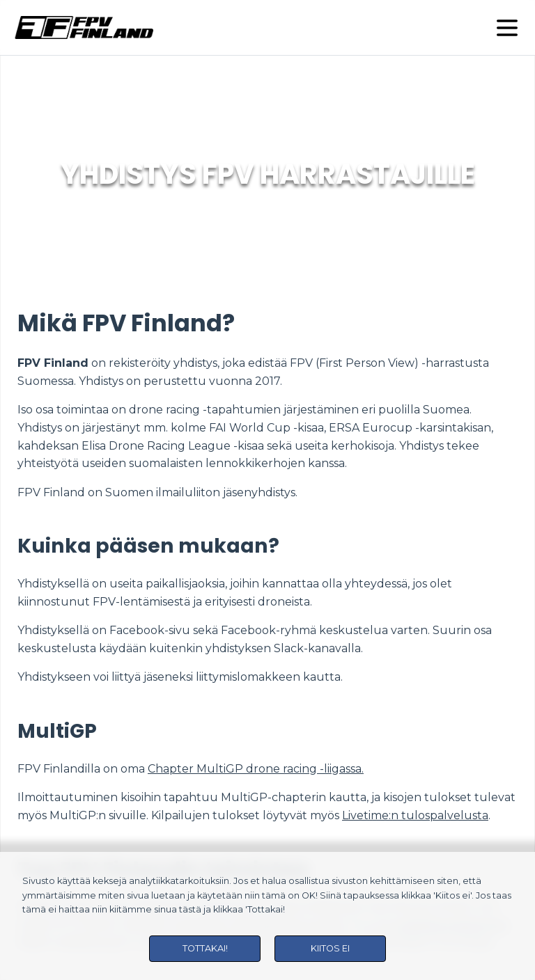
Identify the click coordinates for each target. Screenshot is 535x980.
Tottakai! (205, 948)
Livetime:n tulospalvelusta (415, 815)
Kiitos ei (330, 948)
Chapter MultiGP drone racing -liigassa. (256, 769)
